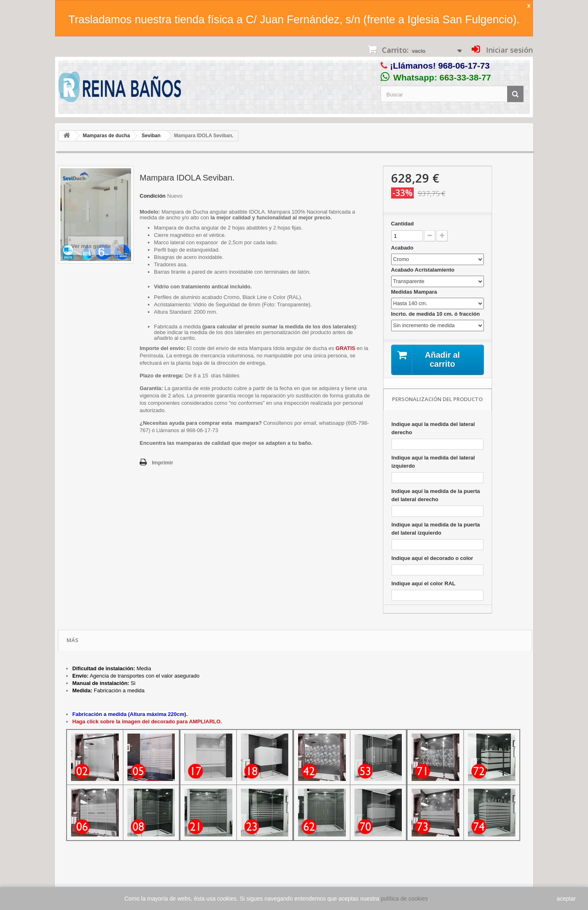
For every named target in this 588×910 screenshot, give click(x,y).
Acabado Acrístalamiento (424, 270)
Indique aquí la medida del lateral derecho (433, 428)
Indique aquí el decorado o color (432, 558)
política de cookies (404, 899)
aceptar (566, 899)
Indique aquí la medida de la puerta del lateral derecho (436, 495)
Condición (153, 196)
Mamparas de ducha (106, 136)
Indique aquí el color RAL (424, 583)
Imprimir (163, 463)
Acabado (403, 248)
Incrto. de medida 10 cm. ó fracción (436, 314)
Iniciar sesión (508, 50)
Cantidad (403, 224)
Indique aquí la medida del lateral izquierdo (433, 462)
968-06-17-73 (464, 66)
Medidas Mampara (415, 292)
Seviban (151, 136)
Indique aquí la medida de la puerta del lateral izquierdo (436, 529)
